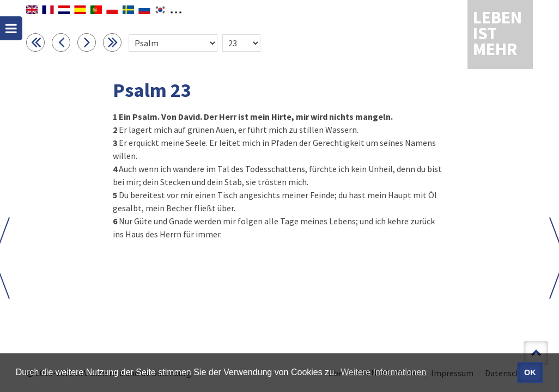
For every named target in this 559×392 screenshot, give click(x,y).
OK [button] (530, 372)
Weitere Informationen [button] (383, 372)
